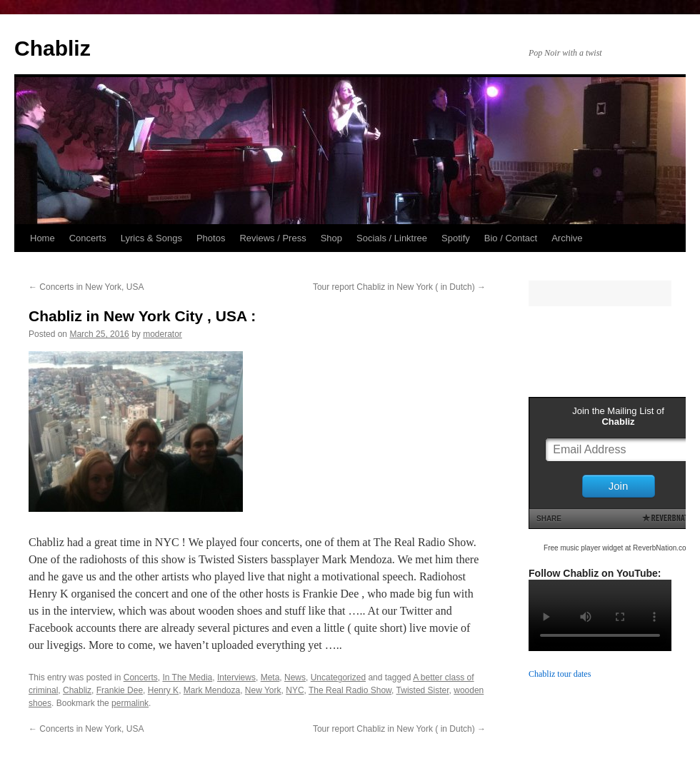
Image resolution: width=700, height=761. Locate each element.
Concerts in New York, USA (86, 287)
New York (263, 690)
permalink (130, 703)
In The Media (187, 677)
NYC (295, 690)
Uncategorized (338, 677)
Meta (270, 677)
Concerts (88, 238)
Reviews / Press (272, 238)
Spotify (456, 238)
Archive (567, 238)
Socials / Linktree (392, 238)
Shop (331, 238)
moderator (162, 334)
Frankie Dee (120, 690)
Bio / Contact (511, 238)
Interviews (236, 677)
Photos (211, 238)
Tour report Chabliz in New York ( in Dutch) (399, 287)
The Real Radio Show (350, 690)
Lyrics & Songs (151, 238)
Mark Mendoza (212, 690)
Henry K (163, 690)
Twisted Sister (423, 690)
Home (42, 238)
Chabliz (52, 48)
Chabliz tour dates (560, 674)
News (295, 677)
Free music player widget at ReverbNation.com (618, 548)
